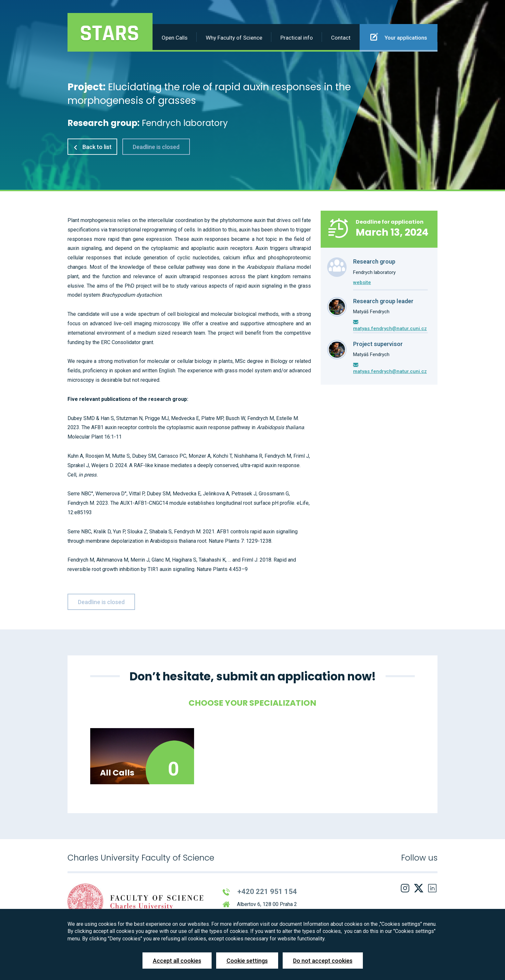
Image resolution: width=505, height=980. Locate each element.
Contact (341, 38)
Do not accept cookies (323, 961)
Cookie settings (247, 961)
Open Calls (175, 38)
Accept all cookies (177, 961)
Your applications (399, 37)
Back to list (92, 147)
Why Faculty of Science (234, 38)
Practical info (297, 38)
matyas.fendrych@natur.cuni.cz (390, 329)
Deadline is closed (156, 147)
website (362, 282)
